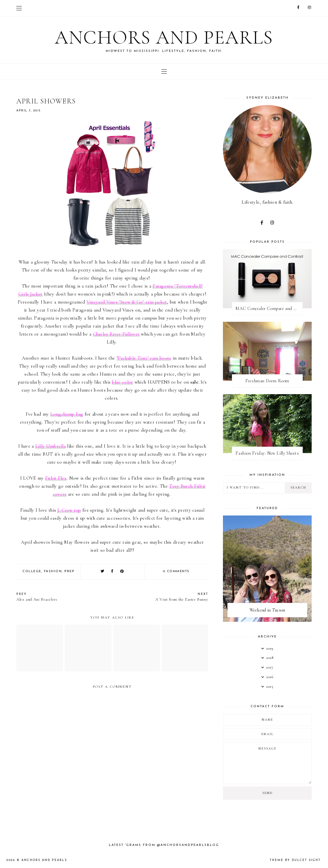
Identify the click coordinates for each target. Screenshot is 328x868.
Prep (69, 571)
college (32, 571)
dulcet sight (306, 860)
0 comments (176, 571)
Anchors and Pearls (164, 37)
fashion (53, 571)
